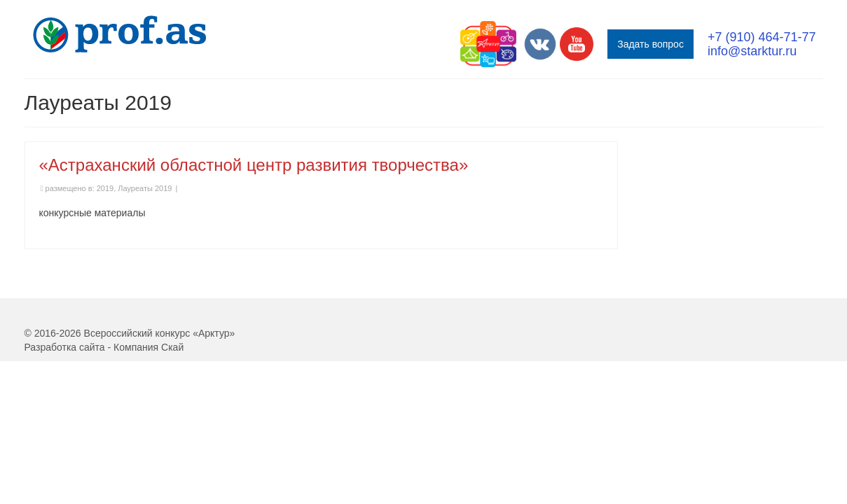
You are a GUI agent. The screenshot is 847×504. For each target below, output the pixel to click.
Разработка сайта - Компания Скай (104, 389)
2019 (105, 230)
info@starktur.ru (752, 51)
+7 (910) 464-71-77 (762, 37)
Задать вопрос (650, 44)
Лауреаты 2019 (145, 230)
